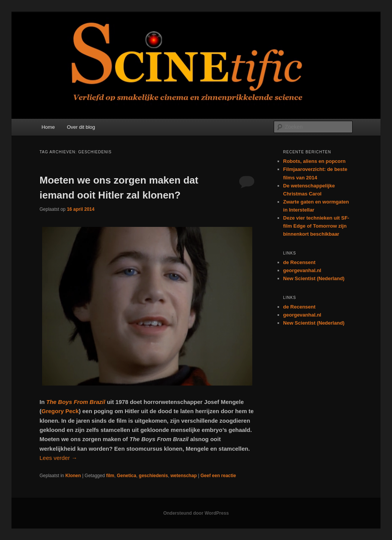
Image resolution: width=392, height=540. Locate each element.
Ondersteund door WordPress (196, 513)
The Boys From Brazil (76, 402)
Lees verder (58, 458)
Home (48, 127)
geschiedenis (154, 476)
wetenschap (184, 476)
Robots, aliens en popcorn (314, 161)
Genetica (127, 476)
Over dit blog (81, 127)
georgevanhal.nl (302, 270)
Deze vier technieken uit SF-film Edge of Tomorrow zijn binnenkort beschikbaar (316, 226)
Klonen (73, 476)
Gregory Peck (60, 411)
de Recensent (300, 262)
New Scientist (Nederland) (314, 278)
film (110, 476)
